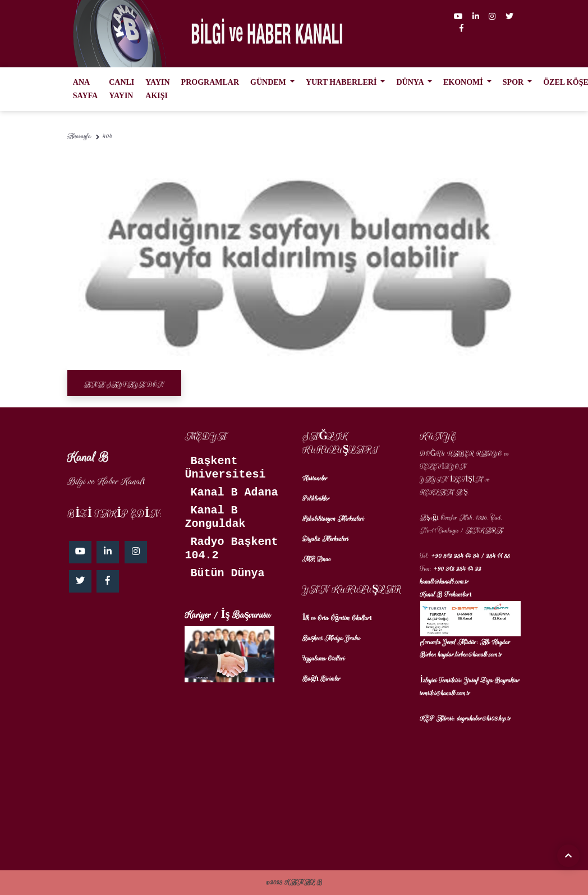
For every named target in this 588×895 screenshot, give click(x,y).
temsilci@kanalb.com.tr (445, 693)
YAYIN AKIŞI (157, 89)
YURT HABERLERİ (342, 82)
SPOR (514, 82)
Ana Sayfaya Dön (124, 385)
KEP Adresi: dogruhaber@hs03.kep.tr (466, 719)
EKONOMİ (464, 82)
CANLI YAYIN (121, 89)
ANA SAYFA (85, 89)
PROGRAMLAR (210, 82)
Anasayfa (79, 136)
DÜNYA (411, 82)
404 (107, 136)
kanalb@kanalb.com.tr (445, 582)
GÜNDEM (269, 82)
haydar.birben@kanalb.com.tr (470, 655)
